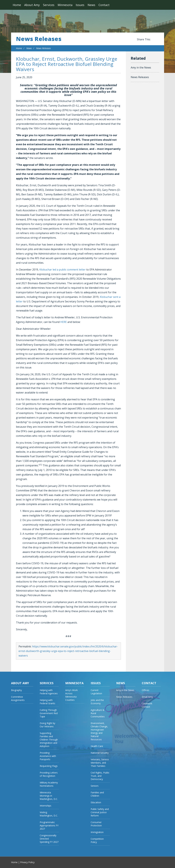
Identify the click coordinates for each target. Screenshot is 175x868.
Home (17, 5)
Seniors (95, 786)
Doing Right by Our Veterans (47, 725)
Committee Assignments (18, 698)
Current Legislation (96, 692)
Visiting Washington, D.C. (49, 814)
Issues (80, 5)
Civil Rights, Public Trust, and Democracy (100, 776)
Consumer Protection (96, 824)
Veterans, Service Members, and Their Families (100, 763)
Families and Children (97, 794)
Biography (16, 690)
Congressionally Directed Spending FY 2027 (49, 839)
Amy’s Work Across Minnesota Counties (71, 695)
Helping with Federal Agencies (49, 692)
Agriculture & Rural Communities (98, 713)
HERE (63, 322)
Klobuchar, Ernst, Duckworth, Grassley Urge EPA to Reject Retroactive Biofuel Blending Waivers (67, 64)
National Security (100, 753)
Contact (104, 5)
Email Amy (147, 697)
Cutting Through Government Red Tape (49, 713)
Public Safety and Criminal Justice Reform (100, 812)
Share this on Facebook (154, 40)
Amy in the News (141, 68)
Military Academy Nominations (49, 784)
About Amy (32, 5)
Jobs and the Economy (97, 702)
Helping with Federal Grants (47, 702)
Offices (146, 690)
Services (49, 5)
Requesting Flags (49, 766)
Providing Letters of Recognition (49, 774)
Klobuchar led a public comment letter (63, 270)
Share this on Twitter (158, 40)
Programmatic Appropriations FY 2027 (49, 825)
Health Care (97, 746)
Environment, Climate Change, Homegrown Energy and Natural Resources (99, 731)
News (91, 5)
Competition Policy (97, 840)
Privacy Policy (27, 862)
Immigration (97, 832)
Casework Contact (147, 705)
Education (96, 802)
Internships (45, 806)
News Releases (39, 39)
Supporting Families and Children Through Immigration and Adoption (49, 740)
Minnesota (65, 5)
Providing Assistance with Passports (48, 756)
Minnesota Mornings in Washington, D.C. (49, 796)
